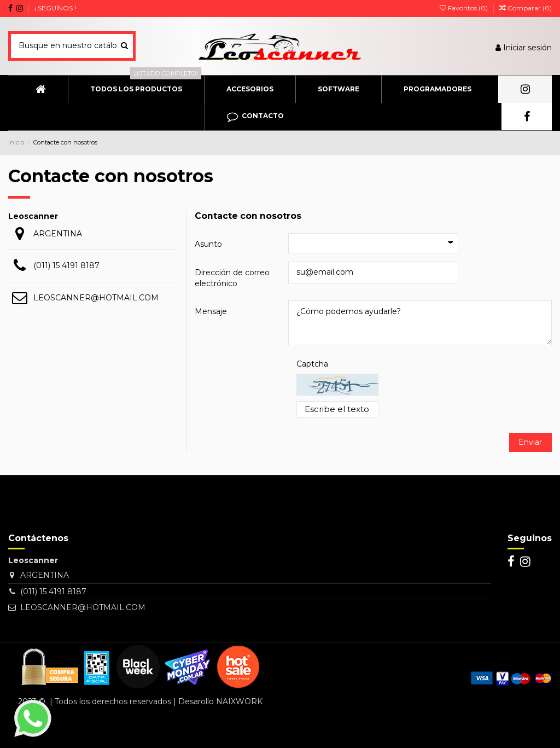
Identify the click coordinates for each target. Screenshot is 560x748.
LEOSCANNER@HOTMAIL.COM (96, 298)
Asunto (208, 244)
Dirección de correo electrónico (232, 278)
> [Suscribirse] (137, 518)
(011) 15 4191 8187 (66, 265)
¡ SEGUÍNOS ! (55, 8)
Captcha (312, 364)
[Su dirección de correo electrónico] (62, 519)
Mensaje (211, 311)
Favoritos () (465, 8)
